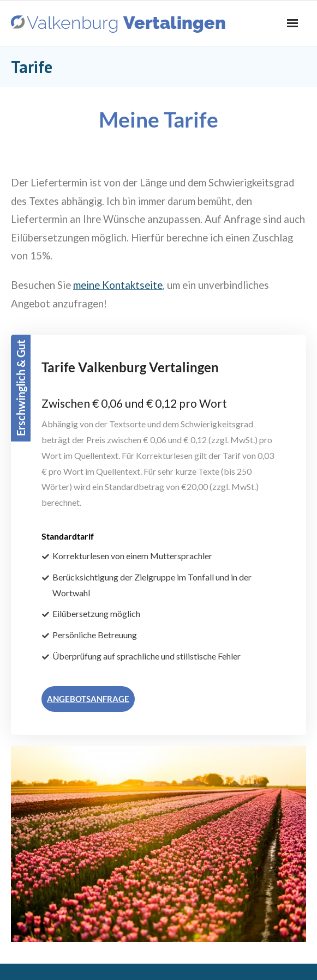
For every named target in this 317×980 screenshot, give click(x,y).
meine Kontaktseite (118, 285)
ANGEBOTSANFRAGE (88, 699)
